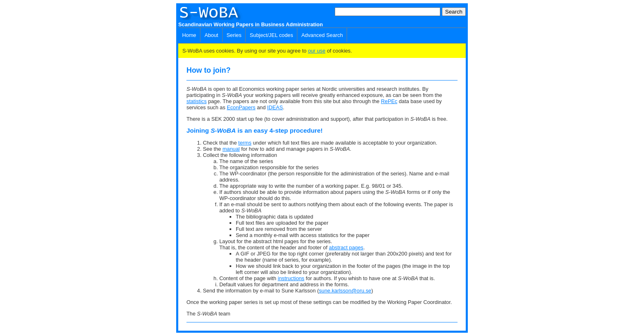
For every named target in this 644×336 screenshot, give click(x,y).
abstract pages (346, 247)
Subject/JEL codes (271, 35)
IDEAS (275, 107)
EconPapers (241, 107)
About (211, 35)
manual (231, 149)
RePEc (389, 101)
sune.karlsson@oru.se (345, 291)
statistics (197, 101)
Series (234, 35)
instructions (291, 278)
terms (245, 143)
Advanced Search (322, 35)
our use (317, 51)
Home (189, 35)
